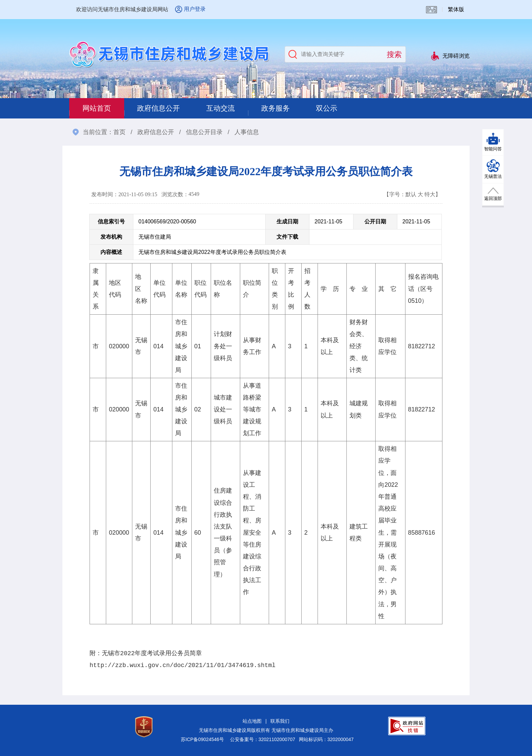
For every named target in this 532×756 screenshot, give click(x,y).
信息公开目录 (204, 132)
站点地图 (252, 721)
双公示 (343, 108)
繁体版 (456, 9)
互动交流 (230, 108)
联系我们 (280, 721)
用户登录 (195, 9)
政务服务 (288, 108)
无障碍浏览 (456, 56)
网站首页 (98, 108)
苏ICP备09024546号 (202, 739)
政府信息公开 (164, 108)
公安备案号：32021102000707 (263, 739)
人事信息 (247, 132)
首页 (119, 132)
